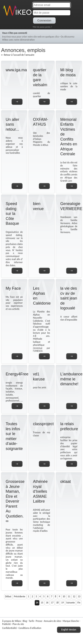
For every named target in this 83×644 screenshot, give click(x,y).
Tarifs (31, 621)
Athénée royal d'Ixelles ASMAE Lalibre (40, 491)
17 (52, 603)
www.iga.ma (16, 70)
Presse (39, 621)
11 (69, 596)
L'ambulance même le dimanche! (71, 379)
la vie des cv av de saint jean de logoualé (69, 298)
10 (64, 596)
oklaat (66, 482)
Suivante (71, 603)
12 (74, 596)
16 (47, 603)
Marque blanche (71, 621)
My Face (13, 288)
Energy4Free (17, 374)
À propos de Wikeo (12, 621)
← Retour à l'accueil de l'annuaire (18, 55)
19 (62, 603)
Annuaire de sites (52, 621)
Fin (79, 603)
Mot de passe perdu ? (42, 27)
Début (8, 596)
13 (79, 596)
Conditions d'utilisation (30, 628)
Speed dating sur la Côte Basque (12, 214)
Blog (25, 621)
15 (42, 603)
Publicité (6, 624)
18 (57, 603)
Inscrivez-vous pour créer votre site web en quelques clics (31, 37)
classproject (43, 424)
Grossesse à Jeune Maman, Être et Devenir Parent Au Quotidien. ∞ (15, 501)
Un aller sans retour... (12, 124)
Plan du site (18, 624)
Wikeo (6, 16)
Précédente (20, 596)
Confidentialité (10, 628)
